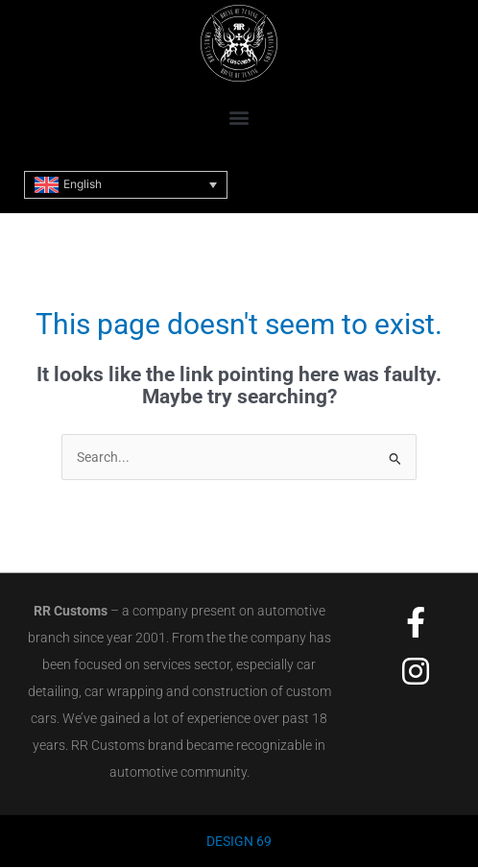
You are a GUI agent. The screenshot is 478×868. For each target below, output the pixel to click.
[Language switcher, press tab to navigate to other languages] (126, 185)
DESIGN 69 (239, 841)
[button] (239, 117)
